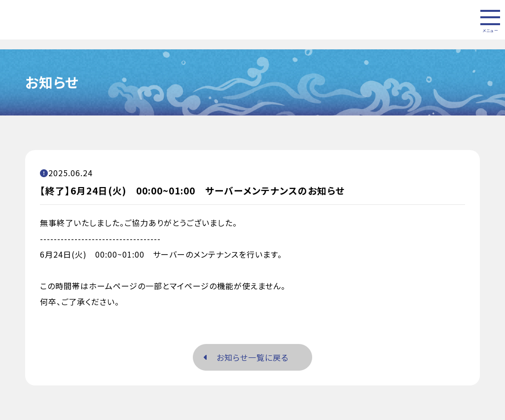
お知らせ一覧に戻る (246, 358)
